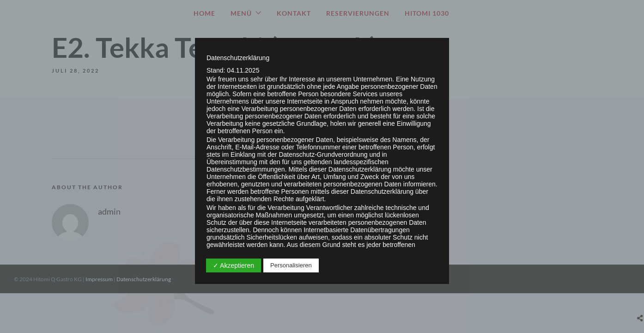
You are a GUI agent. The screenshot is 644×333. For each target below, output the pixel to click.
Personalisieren (291, 265)
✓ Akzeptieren (234, 265)
